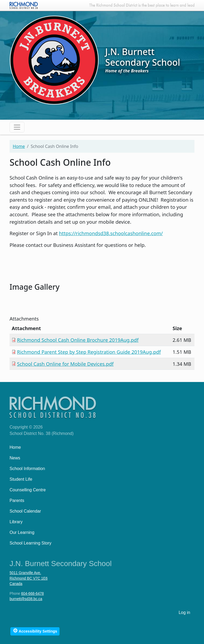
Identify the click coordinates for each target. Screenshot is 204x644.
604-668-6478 (32, 594)
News (15, 458)
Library (16, 522)
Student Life (21, 479)
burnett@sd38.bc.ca (26, 599)
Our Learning (22, 532)
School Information (27, 469)
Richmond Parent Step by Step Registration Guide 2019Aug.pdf (89, 352)
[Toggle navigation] (17, 127)
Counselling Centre (28, 490)
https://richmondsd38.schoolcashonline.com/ (111, 233)
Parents (17, 500)
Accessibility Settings (35, 631)
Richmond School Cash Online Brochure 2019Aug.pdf (78, 340)
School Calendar (25, 511)
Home (19, 146)
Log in (184, 612)
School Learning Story (30, 543)
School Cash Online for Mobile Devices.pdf (65, 364)
